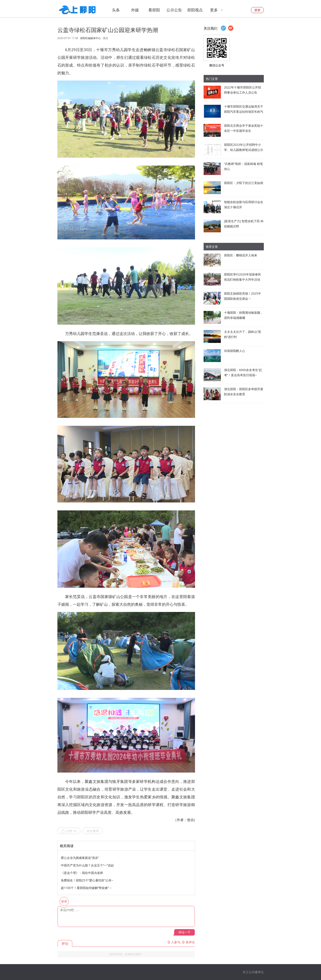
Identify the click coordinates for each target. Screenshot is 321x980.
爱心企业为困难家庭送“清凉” (80, 858)
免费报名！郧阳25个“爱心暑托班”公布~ (87, 880)
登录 (257, 10)
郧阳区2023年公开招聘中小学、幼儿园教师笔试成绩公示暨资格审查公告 (244, 150)
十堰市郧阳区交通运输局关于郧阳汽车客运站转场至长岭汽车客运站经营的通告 (244, 112)
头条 (116, 10)
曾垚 (106, 38)
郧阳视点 (195, 10)
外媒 (135, 10)
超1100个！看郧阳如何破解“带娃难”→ (86, 888)
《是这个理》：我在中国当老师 (82, 873)
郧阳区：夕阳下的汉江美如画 (244, 183)
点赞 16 (69, 831)
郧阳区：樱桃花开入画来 (241, 255)
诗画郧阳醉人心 (235, 351)
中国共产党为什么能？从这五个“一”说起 (88, 865)
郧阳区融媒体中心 (91, 38)
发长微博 (93, 831)
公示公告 (174, 10)
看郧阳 (154, 10)
